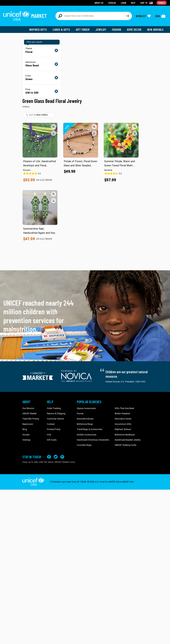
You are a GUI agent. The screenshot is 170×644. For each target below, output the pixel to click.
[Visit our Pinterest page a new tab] (62, 457)
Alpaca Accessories (86, 408)
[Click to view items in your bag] (160, 16)
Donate (26, 435)
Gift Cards (52, 440)
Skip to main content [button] (85, 0)
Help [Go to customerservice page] (133, 3)
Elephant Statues (123, 429)
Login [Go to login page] (123, 3)
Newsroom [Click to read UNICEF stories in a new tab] (28, 424)
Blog (25, 429)
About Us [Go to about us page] (99, 3)
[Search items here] (90, 16)
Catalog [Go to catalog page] (112, 3)
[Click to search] (127, 16)
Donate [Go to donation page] (162, 3)
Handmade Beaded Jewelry (128, 440)
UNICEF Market (29, 414)
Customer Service (55, 419)
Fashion (116, 29)
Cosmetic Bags (84, 445)
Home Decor (134, 29)
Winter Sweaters (122, 414)
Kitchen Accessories (87, 435)
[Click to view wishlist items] (143, 16)
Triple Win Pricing (31, 419)
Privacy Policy (54, 429)
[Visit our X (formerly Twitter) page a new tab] (56, 457)
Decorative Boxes (85, 419)
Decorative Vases (123, 419)
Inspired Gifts (38, 29)
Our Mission (28, 408)
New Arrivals (155, 29)
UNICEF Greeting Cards (126, 445)
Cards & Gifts (61, 29)
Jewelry (101, 29)
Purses (80, 414)
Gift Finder (83, 29)
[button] (54, 127)
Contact (51, 424)
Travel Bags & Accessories (90, 429)
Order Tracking (54, 408)
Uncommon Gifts (123, 424)
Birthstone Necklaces (125, 435)
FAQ (49, 435)
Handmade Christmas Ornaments (93, 440)
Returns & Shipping (56, 414)
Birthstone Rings (85, 424)
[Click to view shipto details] (147, 3)
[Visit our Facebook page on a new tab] (49, 457)
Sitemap (26, 440)
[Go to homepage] (25, 16)
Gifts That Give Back (124, 408)
